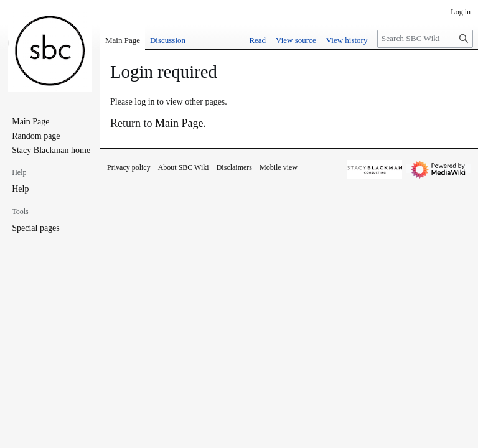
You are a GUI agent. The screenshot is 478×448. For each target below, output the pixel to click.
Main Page (179, 123)
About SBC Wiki (184, 167)
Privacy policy (129, 167)
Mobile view (279, 167)
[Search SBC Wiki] (425, 39)
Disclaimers (234, 167)
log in (144, 102)
